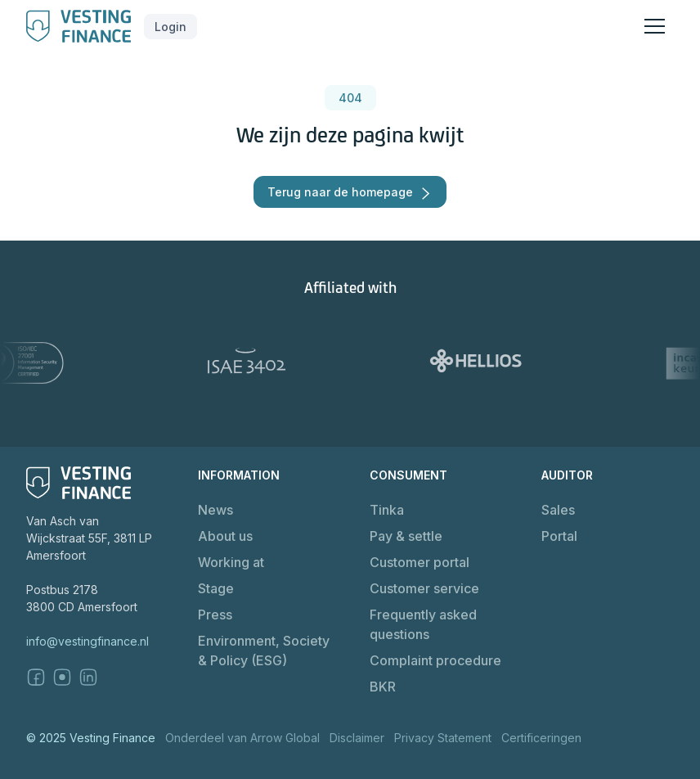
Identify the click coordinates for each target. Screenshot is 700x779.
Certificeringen (541, 738)
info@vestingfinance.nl (87, 641)
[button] (171, 27)
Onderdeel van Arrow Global (242, 738)
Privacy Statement (443, 738)
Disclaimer (357, 738)
